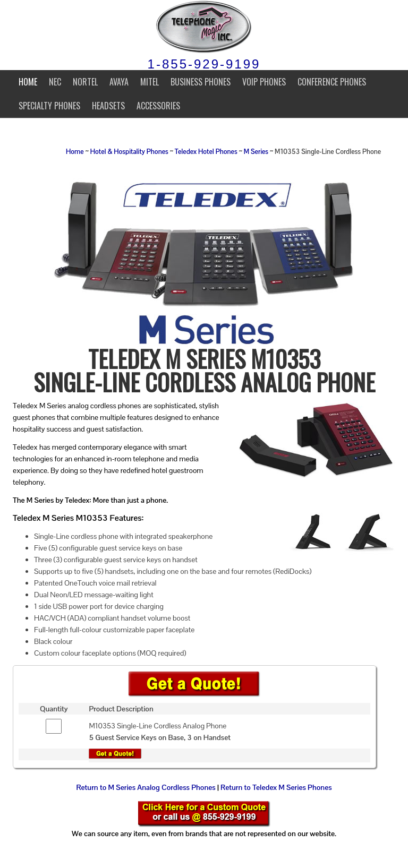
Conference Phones (332, 82)
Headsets (108, 106)
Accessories (158, 106)
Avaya (119, 82)
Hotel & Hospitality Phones (129, 152)
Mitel (150, 82)
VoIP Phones (264, 82)
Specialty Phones (49, 106)
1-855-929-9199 (204, 64)
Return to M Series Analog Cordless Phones (146, 787)
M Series (256, 152)
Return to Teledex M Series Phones (276, 787)
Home (28, 82)
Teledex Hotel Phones (206, 152)
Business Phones (201, 82)
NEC (55, 82)
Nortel (85, 82)
